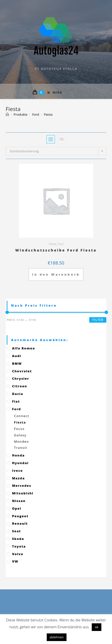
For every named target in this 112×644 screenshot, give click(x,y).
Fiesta (52, 244)
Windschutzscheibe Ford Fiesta (56, 250)
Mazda (19, 478)
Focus (19, 429)
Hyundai (20, 463)
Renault (20, 523)
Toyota (19, 546)
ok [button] (97, 627)
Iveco (18, 471)
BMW (17, 363)
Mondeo (22, 441)
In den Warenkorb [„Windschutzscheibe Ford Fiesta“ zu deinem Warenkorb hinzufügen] (56, 274)
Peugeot (20, 516)
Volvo (18, 554)
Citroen (20, 386)
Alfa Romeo (24, 348)
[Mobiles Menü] (53, 93)
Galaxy (20, 435)
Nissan (19, 501)
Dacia (18, 394)
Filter (98, 320)
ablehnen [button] (57, 637)
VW (15, 561)
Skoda (18, 539)
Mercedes (22, 486)
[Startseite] (7, 114)
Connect (22, 416)
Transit (21, 448)
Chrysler (21, 378)
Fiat (16, 401)
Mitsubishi (23, 493)
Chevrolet (22, 371)
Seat (17, 531)
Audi (17, 356)
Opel (17, 508)
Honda (18, 455)
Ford (60, 244)
